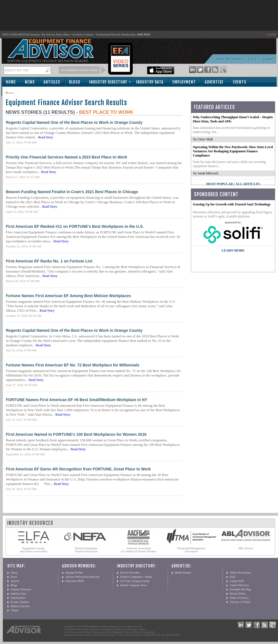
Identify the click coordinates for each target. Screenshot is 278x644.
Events (240, 82)
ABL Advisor (246, 548)
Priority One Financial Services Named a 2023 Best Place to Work (66, 157)
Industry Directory (108, 82)
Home (11, 82)
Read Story (46, 137)
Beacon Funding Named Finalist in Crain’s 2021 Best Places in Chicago (72, 192)
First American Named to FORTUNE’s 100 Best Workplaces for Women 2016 (76, 434)
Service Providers (130, 573)
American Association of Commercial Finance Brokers (139, 550)
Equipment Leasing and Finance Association (34, 550)
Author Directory (239, 585)
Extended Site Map (240, 589)
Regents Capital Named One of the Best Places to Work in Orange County (74, 122)
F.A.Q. (253, 59)
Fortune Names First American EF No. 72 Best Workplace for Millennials (73, 365)
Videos (15, 610)
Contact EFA (237, 581)
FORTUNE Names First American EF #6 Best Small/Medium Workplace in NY (77, 400)
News (30, 82)
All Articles (248, 184)
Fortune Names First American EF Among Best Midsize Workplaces (68, 296)
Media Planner (183, 573)
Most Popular (220, 184)
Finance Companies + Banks (136, 577)
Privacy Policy (238, 594)
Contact (268, 59)
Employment (184, 82)
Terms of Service (239, 598)
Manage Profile (74, 573)
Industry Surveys (20, 606)
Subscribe (17, 92)
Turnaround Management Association (191, 550)
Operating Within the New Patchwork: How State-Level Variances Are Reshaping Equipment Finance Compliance (233, 151)
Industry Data (150, 82)
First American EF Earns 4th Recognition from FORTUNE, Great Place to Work (78, 469)
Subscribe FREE (75, 581)
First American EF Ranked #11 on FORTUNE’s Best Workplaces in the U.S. (75, 226)
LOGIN (271, 35)
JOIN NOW (144, 35)
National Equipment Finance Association (86, 550)
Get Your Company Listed (135, 581)
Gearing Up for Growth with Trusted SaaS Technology (232, 204)
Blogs (75, 82)
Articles (52, 82)
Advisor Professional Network (82, 577)
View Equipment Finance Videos (79, 70)
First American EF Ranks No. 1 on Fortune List (49, 261)
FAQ (232, 577)
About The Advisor (229, 59)
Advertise (214, 82)
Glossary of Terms (240, 602)
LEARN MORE (233, 250)
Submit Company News (134, 585)
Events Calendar (20, 602)
